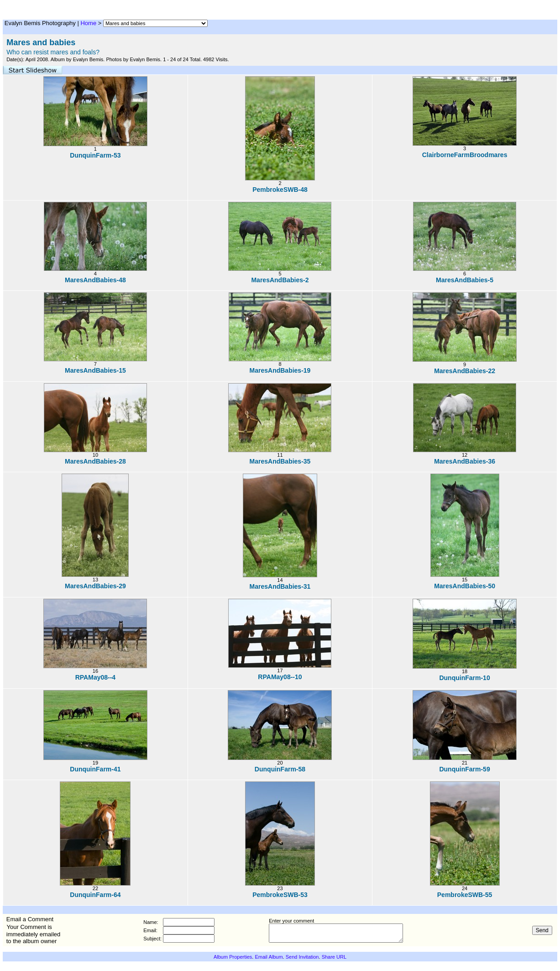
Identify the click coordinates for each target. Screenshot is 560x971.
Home (88, 23)
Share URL (334, 957)
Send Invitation (302, 957)
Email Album (269, 957)
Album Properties (233, 957)
